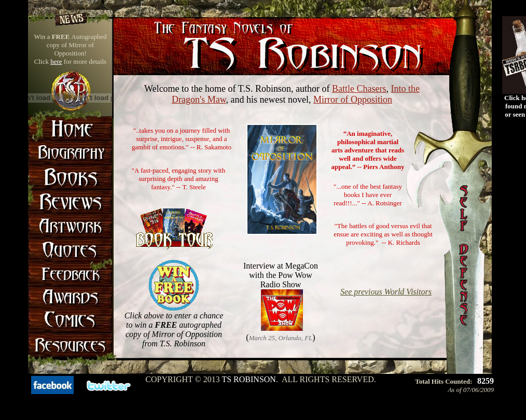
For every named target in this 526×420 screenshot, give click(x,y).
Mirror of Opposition (353, 100)
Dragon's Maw (199, 100)
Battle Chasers (359, 89)
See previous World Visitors (386, 292)
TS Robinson (248, 379)
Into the (405, 89)
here (56, 61)
